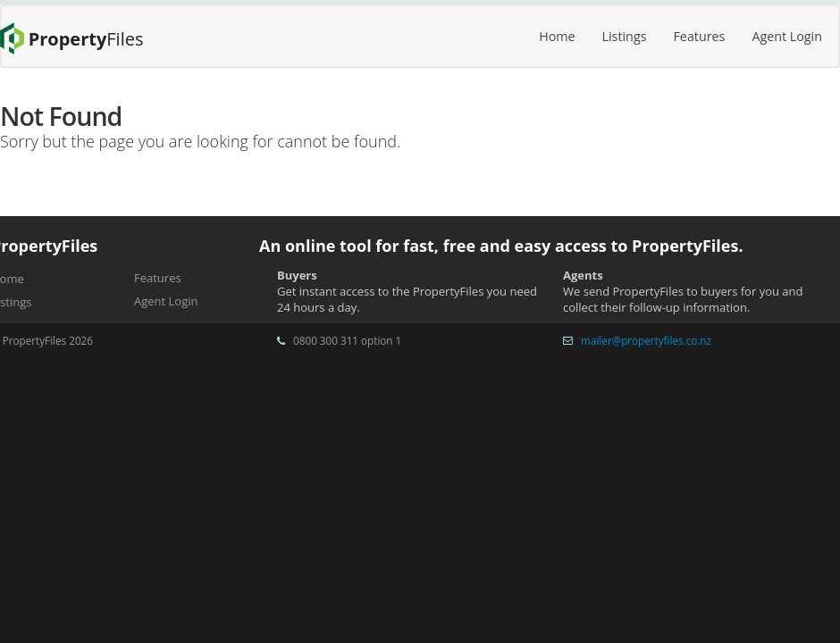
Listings (625, 36)
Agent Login (787, 36)
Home (557, 36)
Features (699, 36)
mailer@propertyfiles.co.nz (646, 340)
